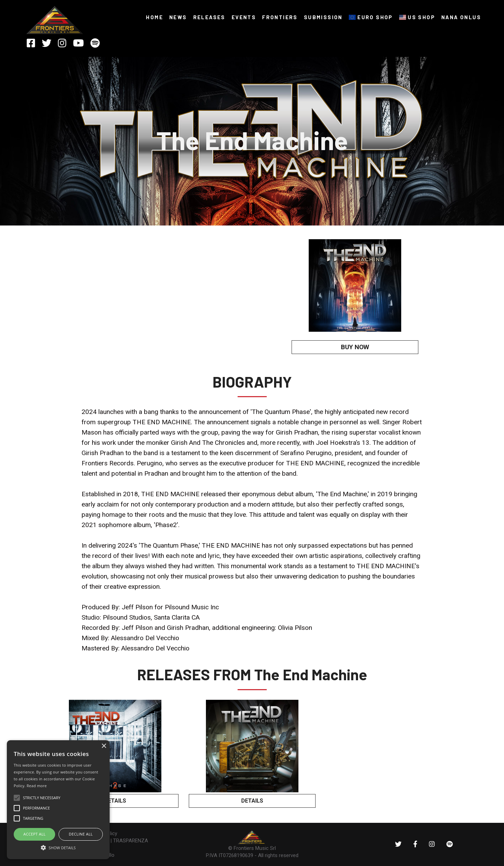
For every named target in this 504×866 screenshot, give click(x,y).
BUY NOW (355, 347)
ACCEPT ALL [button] (34, 834)
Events (244, 17)
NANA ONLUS (461, 17)
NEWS (178, 17)
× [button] (104, 746)
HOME (155, 17)
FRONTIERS (280, 17)
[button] (58, 847)
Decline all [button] (81, 834)
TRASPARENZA (131, 841)
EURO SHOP (371, 17)
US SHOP (417, 17)
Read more (37, 786)
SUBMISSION (323, 17)
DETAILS (115, 801)
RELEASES (209, 17)
